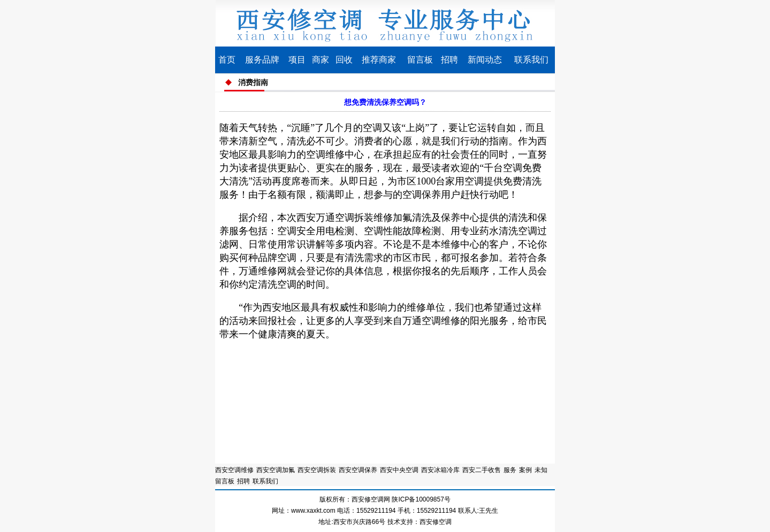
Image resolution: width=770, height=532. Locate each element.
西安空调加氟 (276, 470)
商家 (321, 60)
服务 (510, 470)
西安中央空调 (399, 470)
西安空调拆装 (317, 470)
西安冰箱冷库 (440, 470)
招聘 (449, 60)
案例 (525, 470)
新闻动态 (485, 60)
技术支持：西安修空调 (420, 522)
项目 (297, 60)
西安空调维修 (234, 470)
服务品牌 (262, 60)
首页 (227, 60)
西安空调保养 (358, 470)
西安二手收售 (482, 470)
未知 (541, 470)
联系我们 (531, 60)
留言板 (420, 60)
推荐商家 (379, 60)
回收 (344, 60)
